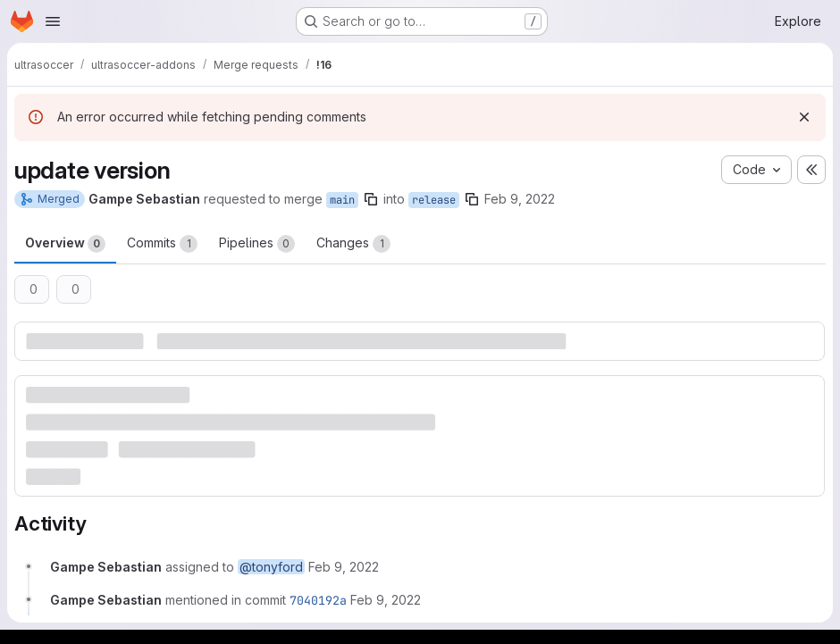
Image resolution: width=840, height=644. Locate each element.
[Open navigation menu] (53, 21)
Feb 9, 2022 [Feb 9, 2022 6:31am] (520, 199)
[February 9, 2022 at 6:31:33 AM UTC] (386, 600)
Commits (162, 244)
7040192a (318, 600)
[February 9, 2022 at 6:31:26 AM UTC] (344, 567)
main (342, 200)
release (434, 200)
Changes (353, 244)
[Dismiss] (804, 117)
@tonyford (271, 567)
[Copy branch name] (371, 199)
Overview (65, 244)
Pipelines (257, 244)
